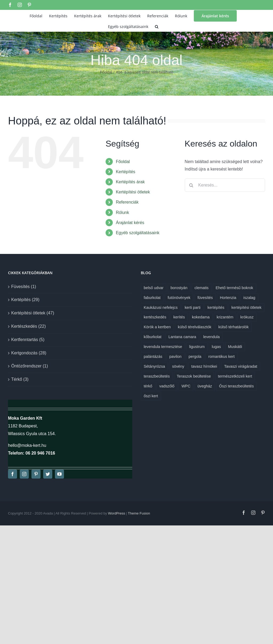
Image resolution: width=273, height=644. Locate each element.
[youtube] (59, 474)
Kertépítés (125, 172)
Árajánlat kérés (130, 223)
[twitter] (48, 474)
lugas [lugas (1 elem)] (216, 347)
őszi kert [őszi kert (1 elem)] (151, 396)
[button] (157, 26)
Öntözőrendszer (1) (30, 366)
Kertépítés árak (130, 182)
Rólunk (122, 212)
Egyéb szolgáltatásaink (138, 233)
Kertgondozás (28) (29, 353)
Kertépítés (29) (25, 300)
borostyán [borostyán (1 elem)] (179, 288)
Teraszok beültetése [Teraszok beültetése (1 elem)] (194, 376)
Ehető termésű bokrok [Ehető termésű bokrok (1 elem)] (234, 288)
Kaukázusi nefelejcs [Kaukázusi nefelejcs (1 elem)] (161, 307)
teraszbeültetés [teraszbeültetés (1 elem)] (157, 376)
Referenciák (127, 202)
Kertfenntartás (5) (28, 340)
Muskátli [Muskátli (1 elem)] (235, 347)
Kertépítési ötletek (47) (33, 313)
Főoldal (123, 162)
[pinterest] (36, 474)
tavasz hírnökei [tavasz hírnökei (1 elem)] (204, 366)
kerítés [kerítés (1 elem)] (179, 317)
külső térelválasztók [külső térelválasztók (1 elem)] (195, 327)
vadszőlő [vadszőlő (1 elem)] (167, 386)
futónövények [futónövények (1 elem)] (179, 298)
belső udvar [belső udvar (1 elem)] (154, 288)
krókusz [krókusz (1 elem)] (247, 317)
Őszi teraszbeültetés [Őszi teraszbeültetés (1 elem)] (236, 386)
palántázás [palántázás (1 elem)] (153, 357)
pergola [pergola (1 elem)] (195, 357)
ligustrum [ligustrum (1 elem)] (197, 347)
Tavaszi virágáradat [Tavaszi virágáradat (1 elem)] (241, 366)
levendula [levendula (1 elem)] (211, 337)
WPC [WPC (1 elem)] (186, 386)
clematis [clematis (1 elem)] (202, 288)
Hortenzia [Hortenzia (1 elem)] (228, 298)
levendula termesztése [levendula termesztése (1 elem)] (163, 347)
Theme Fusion (139, 513)
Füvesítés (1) (24, 287)
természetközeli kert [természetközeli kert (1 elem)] (235, 376)
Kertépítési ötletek (133, 192)
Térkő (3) (20, 379)
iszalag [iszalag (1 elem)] (249, 298)
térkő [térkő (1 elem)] (148, 386)
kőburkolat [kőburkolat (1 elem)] (152, 337)
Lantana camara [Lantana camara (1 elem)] (182, 337)
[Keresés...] (225, 185)
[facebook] (13, 474)
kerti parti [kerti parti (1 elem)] (193, 307)
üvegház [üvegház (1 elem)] (205, 386)
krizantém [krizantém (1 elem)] (225, 317)
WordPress (117, 513)
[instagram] (24, 474)
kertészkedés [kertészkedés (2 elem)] (155, 317)
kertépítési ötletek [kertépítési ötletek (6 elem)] (246, 307)
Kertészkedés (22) (29, 326)
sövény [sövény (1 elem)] (178, 366)
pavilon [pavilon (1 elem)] (175, 357)
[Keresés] (191, 185)
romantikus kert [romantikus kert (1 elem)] (222, 357)
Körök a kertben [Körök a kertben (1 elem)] (157, 327)
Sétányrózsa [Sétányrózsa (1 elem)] (154, 366)
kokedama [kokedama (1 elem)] (201, 317)
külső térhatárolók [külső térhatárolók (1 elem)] (234, 327)
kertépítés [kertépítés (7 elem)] (216, 307)
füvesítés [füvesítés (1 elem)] (205, 298)
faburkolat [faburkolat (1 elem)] (152, 298)
